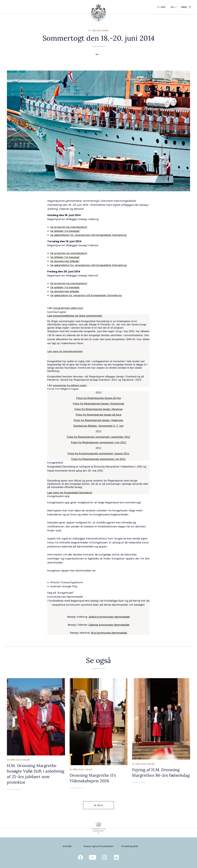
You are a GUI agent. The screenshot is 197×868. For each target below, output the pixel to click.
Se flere (101, 805)
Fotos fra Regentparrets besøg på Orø (98, 398)
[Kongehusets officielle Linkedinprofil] (117, 858)
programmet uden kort (68, 308)
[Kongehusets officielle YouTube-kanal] (92, 858)
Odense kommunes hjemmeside (109, 625)
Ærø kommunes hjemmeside (109, 633)
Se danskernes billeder (65, 261)
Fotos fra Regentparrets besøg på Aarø (99, 415)
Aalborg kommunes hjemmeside (109, 617)
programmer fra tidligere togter (70, 385)
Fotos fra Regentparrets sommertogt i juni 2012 (98, 442)
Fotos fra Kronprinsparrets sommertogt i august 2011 (99, 454)
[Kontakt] (67, 846)
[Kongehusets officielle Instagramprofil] (105, 858)
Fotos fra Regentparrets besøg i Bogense (99, 409)
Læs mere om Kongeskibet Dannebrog (70, 493)
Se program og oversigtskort (69, 227)
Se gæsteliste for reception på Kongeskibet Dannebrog (86, 295)
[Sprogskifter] (172, 7)
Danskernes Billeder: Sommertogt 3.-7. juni (98, 426)
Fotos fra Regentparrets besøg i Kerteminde (98, 404)
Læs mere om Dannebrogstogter (65, 351)
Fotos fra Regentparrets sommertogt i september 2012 (98, 437)
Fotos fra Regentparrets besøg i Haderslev (99, 420)
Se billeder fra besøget (65, 231)
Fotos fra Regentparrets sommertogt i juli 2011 (99, 459)
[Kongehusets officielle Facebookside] (80, 858)
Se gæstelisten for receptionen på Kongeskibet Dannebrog (88, 235)
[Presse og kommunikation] (99, 846)
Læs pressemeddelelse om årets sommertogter (75, 316)
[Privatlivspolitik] (130, 846)
